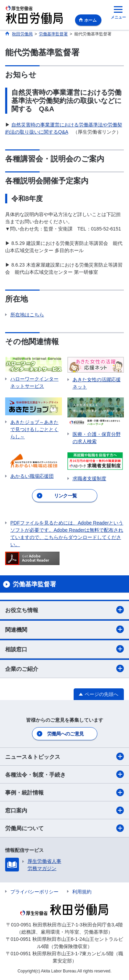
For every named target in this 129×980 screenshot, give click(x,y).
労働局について (64, 828)
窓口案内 (64, 810)
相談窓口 (64, 649)
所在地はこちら (27, 315)
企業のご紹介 (64, 668)
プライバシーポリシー (34, 892)
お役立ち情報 (64, 610)
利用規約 (82, 892)
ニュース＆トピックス (64, 756)
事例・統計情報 (64, 792)
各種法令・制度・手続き (64, 774)
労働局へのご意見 (65, 734)
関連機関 (64, 629)
